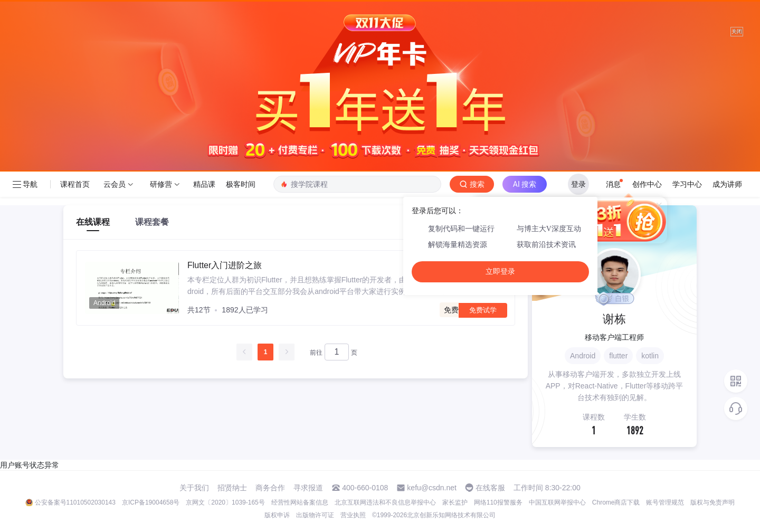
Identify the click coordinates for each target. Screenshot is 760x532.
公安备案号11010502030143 (75, 502)
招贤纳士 (232, 488)
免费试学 (483, 310)
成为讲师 (727, 184)
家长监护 (455, 502)
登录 (578, 184)
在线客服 (490, 488)
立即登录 (500, 272)
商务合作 (270, 488)
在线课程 (93, 222)
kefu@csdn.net (432, 488)
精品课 (204, 184)
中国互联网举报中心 (557, 502)
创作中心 (647, 184)
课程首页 (75, 184)
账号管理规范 (665, 502)
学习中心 (687, 184)
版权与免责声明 (712, 502)
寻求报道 (308, 488)
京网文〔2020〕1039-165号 (225, 502)
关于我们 (194, 488)
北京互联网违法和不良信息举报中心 (385, 502)
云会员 (115, 184)
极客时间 (241, 184)
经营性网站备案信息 (300, 502)
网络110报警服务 (498, 502)
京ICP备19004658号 (151, 502)
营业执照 (353, 515)
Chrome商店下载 (616, 502)
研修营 (161, 184)
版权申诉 (277, 515)
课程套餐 (152, 222)
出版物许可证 (315, 515)
